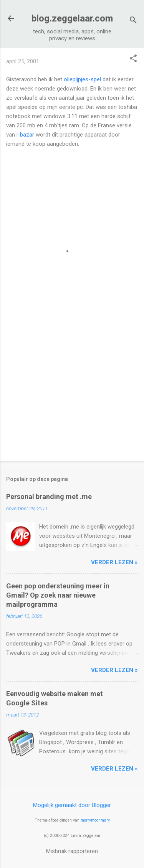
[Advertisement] (72, 395)
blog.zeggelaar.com (72, 18)
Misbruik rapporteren (72, 851)
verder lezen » (114, 562)
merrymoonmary (95, 820)
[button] (133, 59)
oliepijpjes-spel (82, 79)
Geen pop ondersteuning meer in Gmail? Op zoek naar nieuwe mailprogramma (58, 595)
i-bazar (25, 135)
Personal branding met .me (49, 497)
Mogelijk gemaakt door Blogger (72, 805)
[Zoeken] (133, 21)
